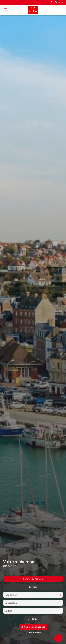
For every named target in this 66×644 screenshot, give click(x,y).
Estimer (33, 594)
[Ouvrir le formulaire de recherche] (33, 626)
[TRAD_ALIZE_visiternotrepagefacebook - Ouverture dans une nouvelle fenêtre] (4, 2)
